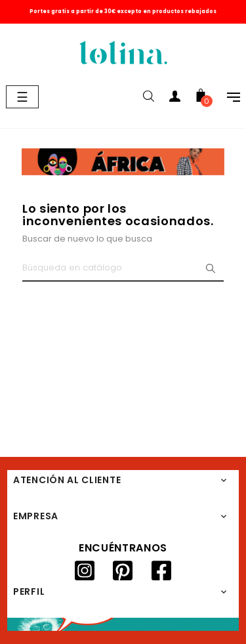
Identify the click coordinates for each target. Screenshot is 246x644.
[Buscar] (123, 268)
